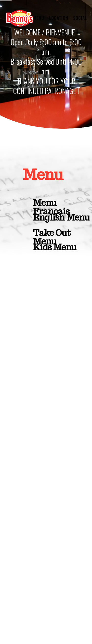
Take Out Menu (52, 234)
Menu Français (51, 204)
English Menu (61, 218)
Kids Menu (55, 247)
